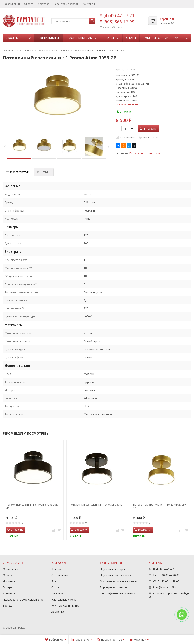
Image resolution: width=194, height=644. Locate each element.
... (187, 38)
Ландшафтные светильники (118, 593)
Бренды (8, 606)
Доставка (44, 4)
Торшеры (112, 38)
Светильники (49, 38)
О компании (12, 4)
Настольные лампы (82, 38)
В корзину (148, 128)
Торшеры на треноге (113, 587)
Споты (131, 38)
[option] (19, 146)
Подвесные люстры (112, 569)
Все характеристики (128, 104)
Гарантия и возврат (66, 4)
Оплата (29, 4)
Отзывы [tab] (44, 172)
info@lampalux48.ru (165, 587)
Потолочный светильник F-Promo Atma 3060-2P (32, 506)
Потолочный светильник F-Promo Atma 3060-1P (96, 506)
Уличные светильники (161, 38)
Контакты (89, 4)
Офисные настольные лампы (119, 581)
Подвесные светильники (116, 575)
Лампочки (58, 612)
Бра (28, 38)
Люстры (12, 38)
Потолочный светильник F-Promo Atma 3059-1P (160, 506)
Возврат (8, 587)
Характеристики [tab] (18, 172)
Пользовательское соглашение (23, 599)
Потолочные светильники (145, 153)
